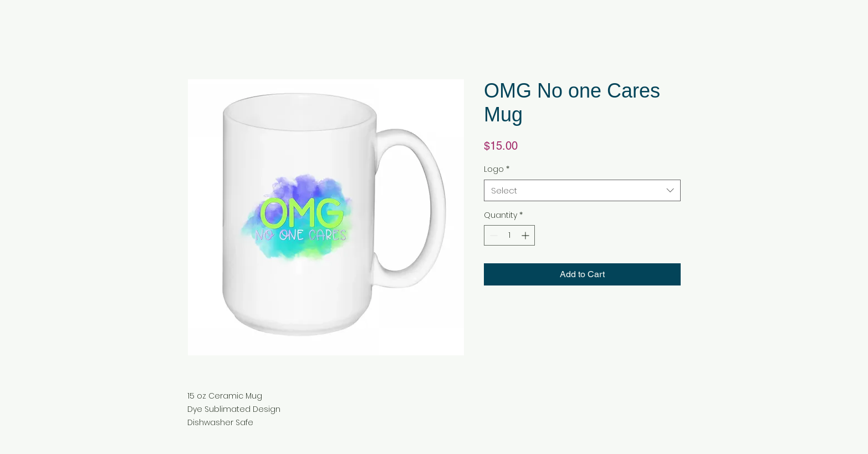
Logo (497, 169)
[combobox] (582, 190)
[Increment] (526, 235)
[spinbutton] (509, 235)
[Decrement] (492, 235)
